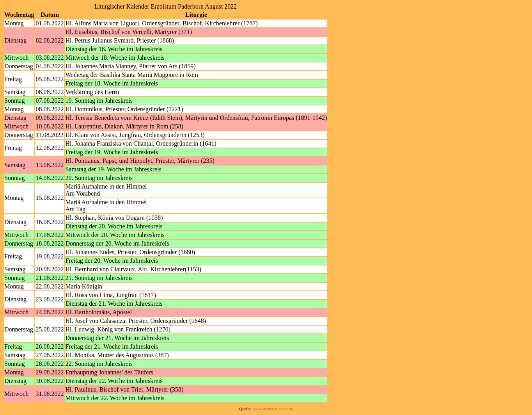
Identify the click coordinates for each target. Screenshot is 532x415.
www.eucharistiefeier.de (273, 409)
